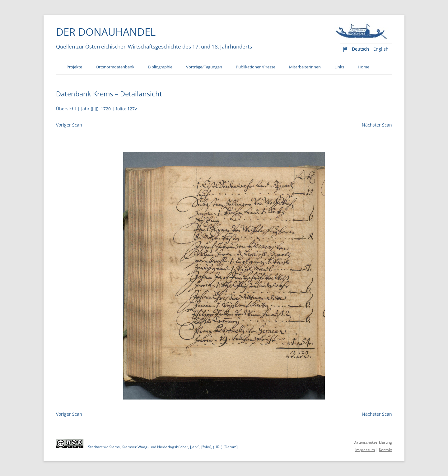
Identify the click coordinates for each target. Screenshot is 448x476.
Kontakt (385, 450)
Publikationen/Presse (256, 67)
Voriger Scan (69, 125)
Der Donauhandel (106, 32)
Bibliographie (160, 67)
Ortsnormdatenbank (115, 67)
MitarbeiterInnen (305, 67)
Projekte (74, 67)
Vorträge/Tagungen (204, 67)
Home (364, 67)
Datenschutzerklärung (373, 442)
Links (339, 67)
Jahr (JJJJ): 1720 (96, 109)
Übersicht (66, 109)
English (381, 49)
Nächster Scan (377, 125)
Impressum (365, 450)
